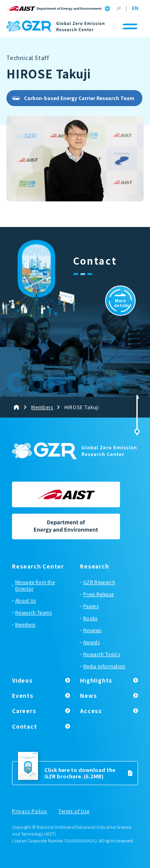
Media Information (104, 666)
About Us (26, 601)
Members (25, 625)
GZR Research (99, 582)
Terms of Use (74, 812)
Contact (25, 726)
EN (135, 8)
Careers (24, 711)
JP (118, 8)
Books (90, 618)
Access (91, 711)
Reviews (92, 630)
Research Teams (33, 613)
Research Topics (102, 654)
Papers (91, 606)
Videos (22, 680)
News (88, 695)
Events (23, 695)
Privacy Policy (30, 812)
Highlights (96, 680)
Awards (91, 642)
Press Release (98, 594)
